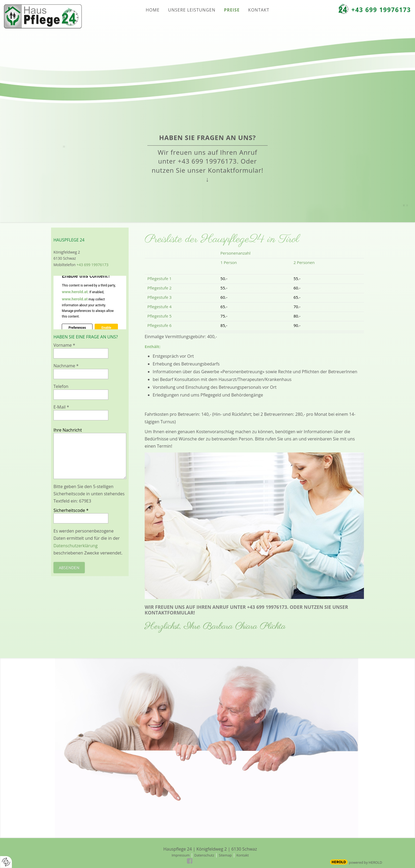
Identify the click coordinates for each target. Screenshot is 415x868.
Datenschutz (204, 855)
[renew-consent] (6, 862)
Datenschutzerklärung (76, 546)
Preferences (77, 328)
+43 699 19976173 (381, 10)
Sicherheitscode (71, 510)
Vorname (64, 345)
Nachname (66, 366)
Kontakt (243, 855)
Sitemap (225, 855)
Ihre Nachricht (68, 430)
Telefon (61, 386)
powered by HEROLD (366, 862)
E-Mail (61, 407)
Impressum (181, 855)
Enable (106, 328)
